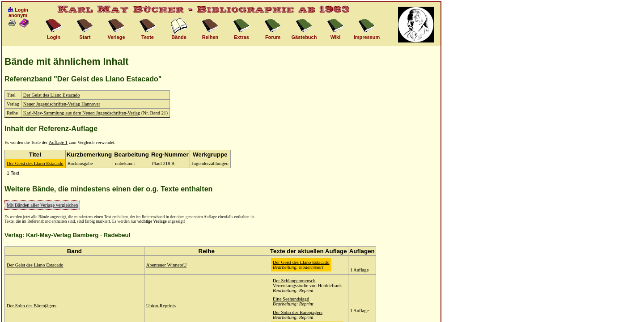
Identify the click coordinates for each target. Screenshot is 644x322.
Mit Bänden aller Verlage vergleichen (42, 205)
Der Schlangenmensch (294, 281)
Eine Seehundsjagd (291, 299)
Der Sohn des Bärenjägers (32, 306)
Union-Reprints (161, 306)
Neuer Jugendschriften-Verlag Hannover (62, 104)
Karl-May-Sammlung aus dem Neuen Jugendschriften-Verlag (82, 113)
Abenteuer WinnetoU (167, 265)
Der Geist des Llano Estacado (52, 95)
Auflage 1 (58, 142)
